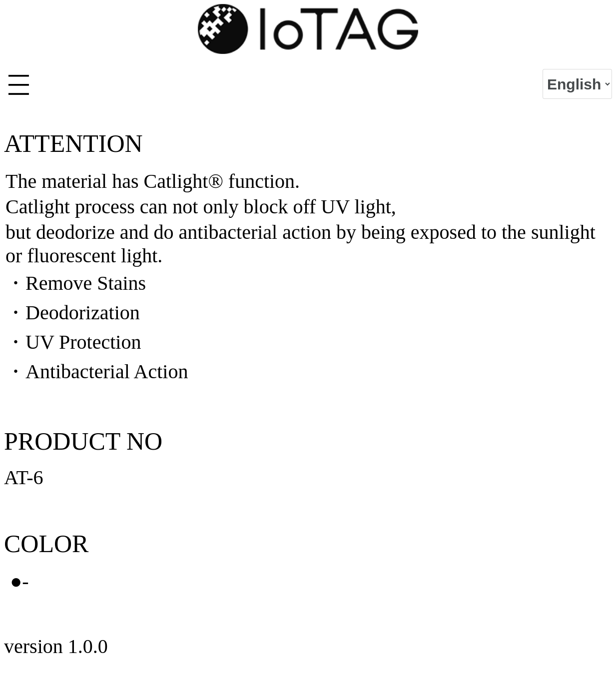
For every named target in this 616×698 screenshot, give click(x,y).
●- (19, 581)
